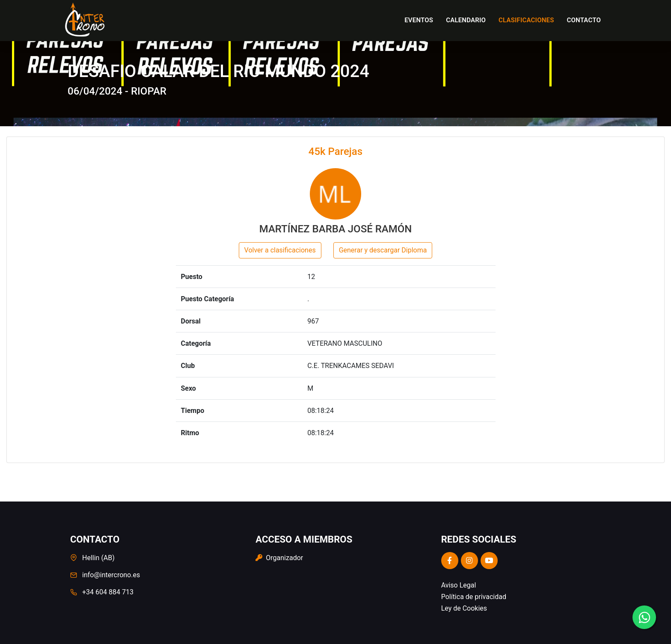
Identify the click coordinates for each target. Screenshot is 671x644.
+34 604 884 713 (108, 592)
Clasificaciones (526, 20)
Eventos (419, 20)
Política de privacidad (474, 597)
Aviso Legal (459, 585)
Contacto (584, 20)
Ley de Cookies (464, 608)
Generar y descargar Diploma (383, 250)
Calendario (466, 20)
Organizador (279, 558)
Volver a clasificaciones (280, 250)
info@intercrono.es (111, 575)
